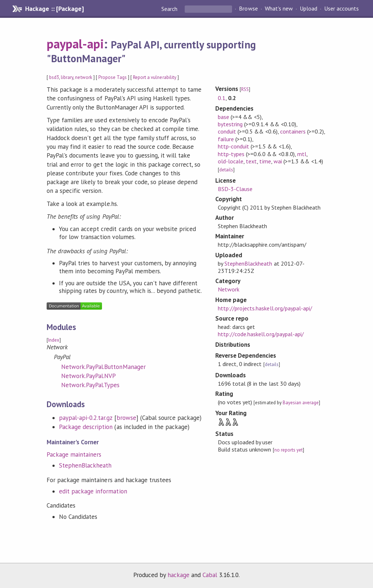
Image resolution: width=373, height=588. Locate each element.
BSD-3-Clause (235, 189)
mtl (302, 154)
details (226, 170)
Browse (248, 9)
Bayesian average (301, 403)
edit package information (93, 491)
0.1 (222, 98)
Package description (86, 427)
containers (293, 131)
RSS (245, 89)
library (67, 77)
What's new (279, 9)
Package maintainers (74, 454)
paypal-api (75, 44)
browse (126, 418)
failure (226, 139)
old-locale (231, 161)
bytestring (230, 124)
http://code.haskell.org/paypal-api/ (261, 334)
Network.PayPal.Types (90, 385)
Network (229, 289)
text (251, 161)
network (83, 77)
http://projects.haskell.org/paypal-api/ (265, 308)
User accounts (341, 9)
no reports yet (288, 450)
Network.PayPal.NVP (89, 376)
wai (278, 161)
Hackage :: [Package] (54, 9)
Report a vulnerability (155, 77)
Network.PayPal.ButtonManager (103, 367)
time (265, 161)
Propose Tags (113, 77)
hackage (178, 575)
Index (54, 340)
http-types (231, 154)
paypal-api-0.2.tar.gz (86, 418)
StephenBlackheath (85, 465)
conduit (227, 131)
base (223, 117)
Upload (309, 9)
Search (170, 9)
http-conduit (233, 146)
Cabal (210, 575)
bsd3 (54, 77)
